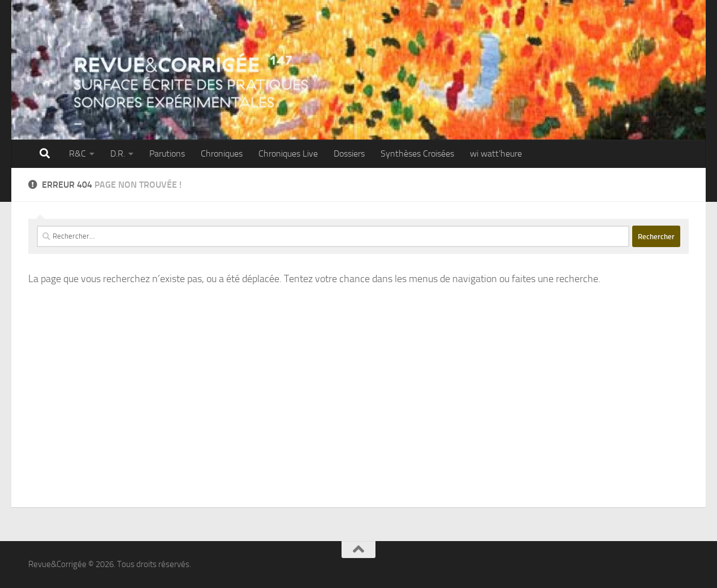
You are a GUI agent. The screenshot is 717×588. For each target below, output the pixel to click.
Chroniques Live (288, 154)
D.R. (118, 154)
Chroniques (222, 154)
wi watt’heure (496, 154)
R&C (77, 154)
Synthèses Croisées (417, 154)
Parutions (167, 154)
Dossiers (349, 154)
